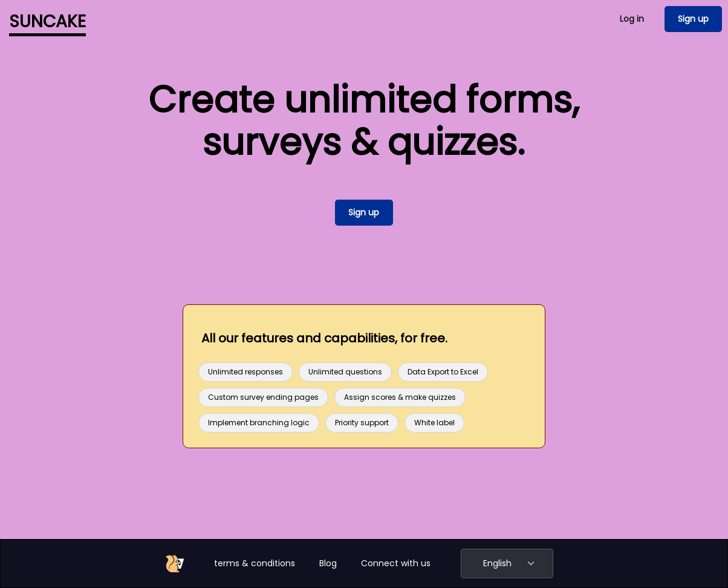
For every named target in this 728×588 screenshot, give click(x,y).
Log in (632, 19)
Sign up (693, 19)
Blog (328, 563)
